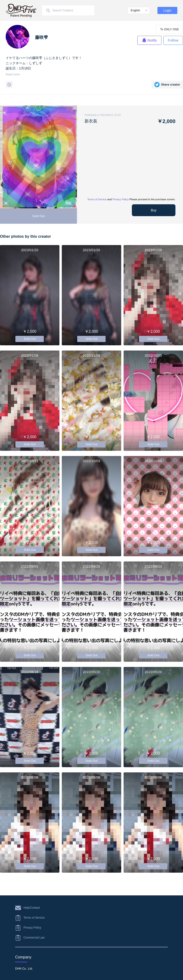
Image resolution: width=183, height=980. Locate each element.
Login (167, 10)
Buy (154, 210)
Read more (13, 74)
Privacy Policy (121, 199)
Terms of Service (97, 199)
